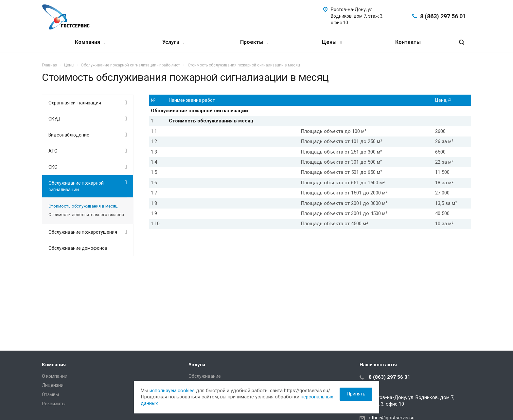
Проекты (254, 42)
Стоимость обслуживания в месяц (83, 206)
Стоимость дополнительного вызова (86, 215)
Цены (332, 42)
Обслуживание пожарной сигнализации (76, 186)
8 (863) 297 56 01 (443, 16)
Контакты (408, 42)
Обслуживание (205, 376)
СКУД (54, 119)
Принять (356, 394)
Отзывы (50, 394)
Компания (90, 42)
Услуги (173, 42)
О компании (55, 376)
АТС (53, 151)
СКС (53, 167)
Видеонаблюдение (69, 135)
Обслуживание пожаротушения (83, 232)
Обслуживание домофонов (78, 248)
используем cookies (172, 391)
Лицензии (53, 385)
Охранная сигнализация (75, 103)
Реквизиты (54, 404)
